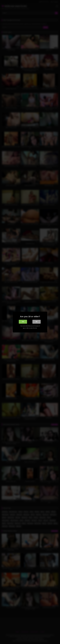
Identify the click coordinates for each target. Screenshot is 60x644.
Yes (23, 322)
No (37, 322)
